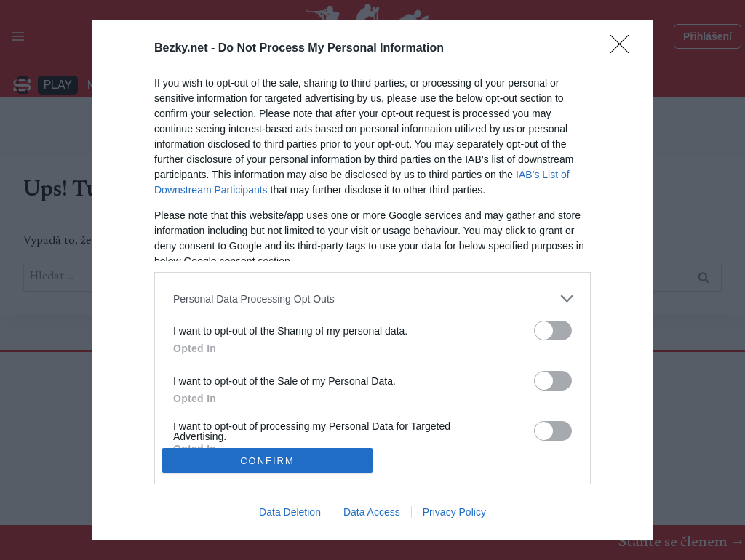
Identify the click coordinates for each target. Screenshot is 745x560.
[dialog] (372, 280)
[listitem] (372, 299)
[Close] (624, 49)
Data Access (372, 512)
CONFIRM (267, 460)
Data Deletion (290, 512)
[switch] (553, 331)
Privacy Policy (454, 512)
